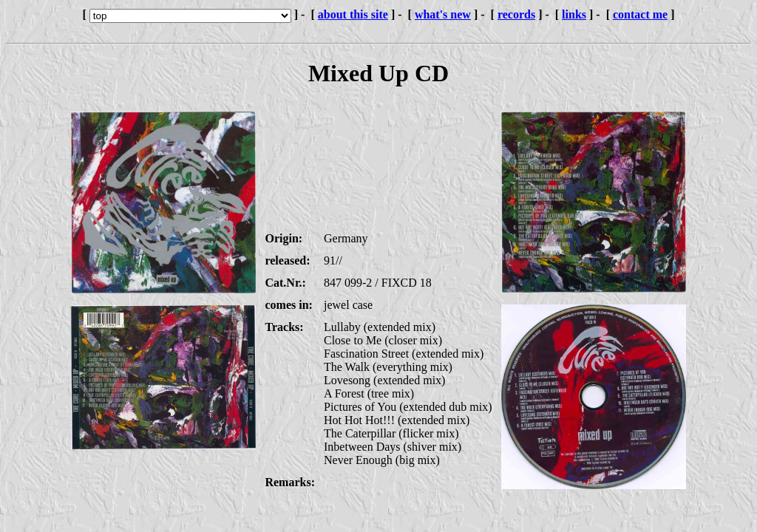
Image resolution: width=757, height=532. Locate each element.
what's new (443, 14)
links (574, 14)
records (516, 14)
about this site (353, 14)
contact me (640, 14)
